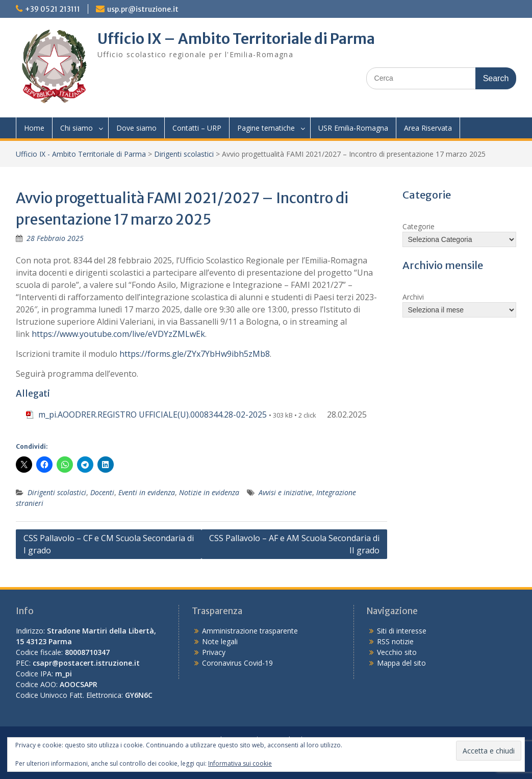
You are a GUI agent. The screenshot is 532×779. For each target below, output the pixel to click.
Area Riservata (428, 128)
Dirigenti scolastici (184, 154)
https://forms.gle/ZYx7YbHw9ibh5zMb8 (195, 354)
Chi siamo (77, 128)
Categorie (419, 226)
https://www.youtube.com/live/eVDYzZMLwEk (118, 334)
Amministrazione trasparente (250, 631)
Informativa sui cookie (240, 763)
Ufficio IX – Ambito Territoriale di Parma (236, 39)
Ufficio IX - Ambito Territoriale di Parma (81, 154)
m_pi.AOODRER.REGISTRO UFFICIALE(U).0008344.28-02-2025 (153, 415)
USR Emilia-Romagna (353, 128)
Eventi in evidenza (147, 492)
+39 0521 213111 (53, 9)
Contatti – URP (197, 128)
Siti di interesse (402, 631)
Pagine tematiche (266, 128)
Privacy (214, 652)
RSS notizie (395, 641)
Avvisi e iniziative (285, 492)
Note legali (220, 641)
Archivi (413, 297)
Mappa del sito (401, 663)
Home (34, 128)
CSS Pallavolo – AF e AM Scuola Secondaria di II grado (294, 544)
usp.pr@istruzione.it (143, 9)
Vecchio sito (397, 652)
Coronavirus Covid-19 (237, 663)
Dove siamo (136, 128)
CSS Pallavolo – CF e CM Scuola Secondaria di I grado (109, 544)
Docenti (102, 492)
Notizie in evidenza (209, 492)
